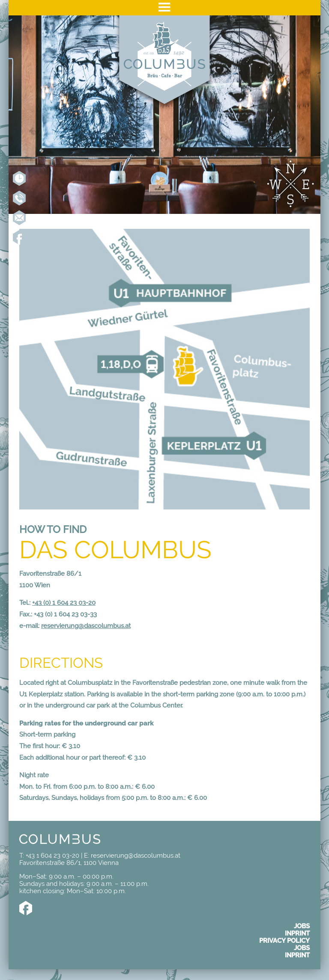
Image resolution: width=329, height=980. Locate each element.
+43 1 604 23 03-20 (19, 198)
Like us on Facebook (19, 237)
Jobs (302, 926)
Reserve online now (19, 178)
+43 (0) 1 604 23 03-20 (64, 603)
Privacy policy (284, 940)
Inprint (297, 933)
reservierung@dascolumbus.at (86, 626)
